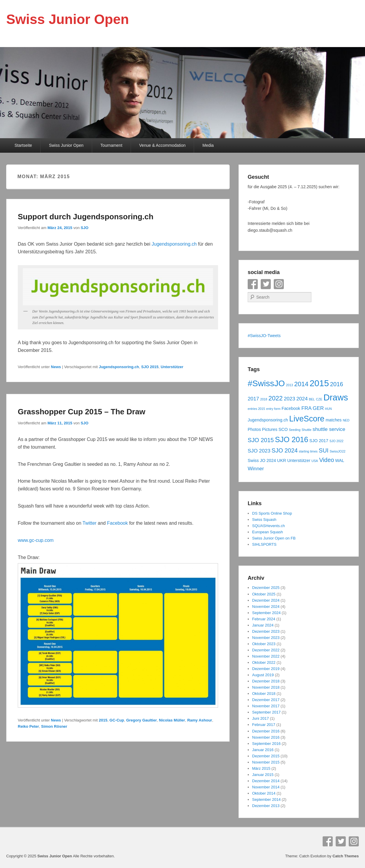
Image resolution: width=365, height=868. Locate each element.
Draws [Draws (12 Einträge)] (336, 397)
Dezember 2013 (266, 806)
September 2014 (266, 799)
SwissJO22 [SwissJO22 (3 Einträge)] (338, 451)
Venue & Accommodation (162, 145)
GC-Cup (117, 720)
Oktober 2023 (264, 644)
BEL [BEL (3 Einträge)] (312, 399)
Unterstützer (172, 367)
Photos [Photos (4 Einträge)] (254, 429)
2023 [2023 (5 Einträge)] (289, 399)
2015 (103, 720)
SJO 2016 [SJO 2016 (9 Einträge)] (292, 439)
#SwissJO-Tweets (264, 336)
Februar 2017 (264, 725)
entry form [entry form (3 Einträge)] (273, 409)
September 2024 (266, 613)
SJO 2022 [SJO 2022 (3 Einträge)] (336, 441)
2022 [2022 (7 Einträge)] (276, 398)
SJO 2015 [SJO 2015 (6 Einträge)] (261, 440)
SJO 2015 (150, 367)
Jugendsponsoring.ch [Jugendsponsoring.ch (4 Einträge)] (268, 420)
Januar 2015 (263, 775)
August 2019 (263, 675)
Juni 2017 (260, 718)
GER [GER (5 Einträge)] (318, 408)
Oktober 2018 (264, 694)
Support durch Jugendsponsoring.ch (86, 217)
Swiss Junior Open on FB (274, 538)
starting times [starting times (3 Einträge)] (308, 451)
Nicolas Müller (172, 720)
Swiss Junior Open (68, 19)
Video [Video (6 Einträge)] (326, 460)
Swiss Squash (264, 520)
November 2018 (266, 687)
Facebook (118, 523)
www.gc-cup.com (36, 540)
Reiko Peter (28, 726)
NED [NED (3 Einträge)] (346, 420)
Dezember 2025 (266, 588)
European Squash (268, 532)
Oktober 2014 (264, 793)
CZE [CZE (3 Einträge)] (319, 399)
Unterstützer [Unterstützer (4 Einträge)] (299, 460)
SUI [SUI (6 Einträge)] (324, 450)
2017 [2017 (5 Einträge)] (253, 399)
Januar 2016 (263, 750)
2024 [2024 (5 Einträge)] (302, 399)
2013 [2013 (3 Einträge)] (289, 385)
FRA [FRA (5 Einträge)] (306, 408)
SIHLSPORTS (264, 544)
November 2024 (266, 607)
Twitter (90, 523)
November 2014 (266, 787)
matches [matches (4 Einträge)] (334, 420)
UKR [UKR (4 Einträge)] (281, 460)
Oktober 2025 (264, 594)
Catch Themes (346, 856)
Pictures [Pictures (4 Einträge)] (270, 429)
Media (208, 145)
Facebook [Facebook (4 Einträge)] (291, 408)
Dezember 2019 (266, 669)
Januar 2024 (263, 625)
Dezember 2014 (266, 781)
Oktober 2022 (264, 662)
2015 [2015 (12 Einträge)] (319, 383)
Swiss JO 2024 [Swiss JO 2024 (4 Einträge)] (262, 460)
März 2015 (261, 768)
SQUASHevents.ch (269, 526)
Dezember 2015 (266, 756)
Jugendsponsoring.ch (175, 244)
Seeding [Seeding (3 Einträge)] (295, 430)
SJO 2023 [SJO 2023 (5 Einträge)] (259, 451)
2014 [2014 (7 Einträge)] (301, 384)
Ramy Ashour (200, 720)
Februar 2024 (264, 619)
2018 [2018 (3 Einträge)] (264, 399)
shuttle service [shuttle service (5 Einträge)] (329, 429)
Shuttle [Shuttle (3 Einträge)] (306, 430)
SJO (84, 228)
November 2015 (266, 762)
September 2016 (266, 744)
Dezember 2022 (266, 650)
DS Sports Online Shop (272, 513)
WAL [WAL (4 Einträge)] (340, 460)
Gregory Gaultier (141, 720)
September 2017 (266, 712)
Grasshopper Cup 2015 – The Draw (82, 412)
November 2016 (266, 737)
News (56, 367)
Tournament (111, 145)
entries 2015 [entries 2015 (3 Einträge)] (256, 409)
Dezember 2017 (266, 700)
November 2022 (266, 656)
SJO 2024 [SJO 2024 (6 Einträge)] (285, 450)
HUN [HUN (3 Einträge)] (328, 409)
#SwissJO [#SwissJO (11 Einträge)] (266, 383)
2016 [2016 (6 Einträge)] (337, 384)
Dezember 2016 (266, 731)
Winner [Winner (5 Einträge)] (256, 468)
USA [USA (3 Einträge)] (315, 461)
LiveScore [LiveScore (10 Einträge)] (307, 419)
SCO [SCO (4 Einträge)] (283, 429)
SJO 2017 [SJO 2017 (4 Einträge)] (319, 441)
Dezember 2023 (266, 631)
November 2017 (266, 706)
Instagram (279, 284)
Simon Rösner (54, 726)
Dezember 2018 (266, 681)
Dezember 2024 (266, 600)
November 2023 (266, 638)
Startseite (23, 145)
